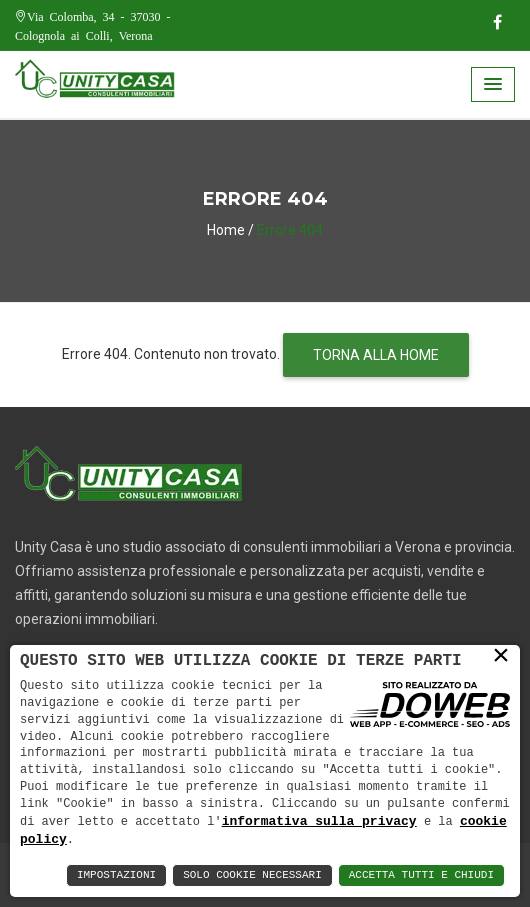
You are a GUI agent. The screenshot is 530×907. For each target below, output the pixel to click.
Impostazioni (116, 875)
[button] (493, 84)
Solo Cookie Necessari (252, 875)
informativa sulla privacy (319, 820)
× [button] (501, 656)
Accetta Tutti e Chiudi (421, 875)
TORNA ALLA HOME (376, 355)
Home (226, 230)
